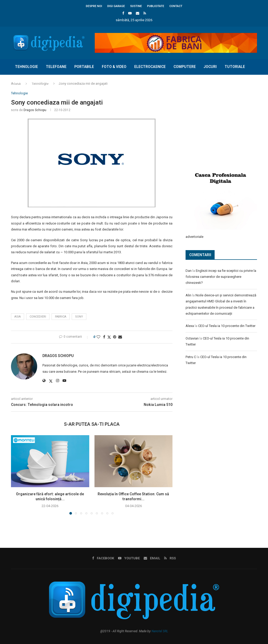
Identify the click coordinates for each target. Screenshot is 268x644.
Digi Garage (116, 6)
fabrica (61, 317)
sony (79, 317)
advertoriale (194, 236)
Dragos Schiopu (35, 110)
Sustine (136, 6)
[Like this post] (98, 337)
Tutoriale (235, 67)
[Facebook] (123, 13)
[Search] (254, 98)
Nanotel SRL (160, 631)
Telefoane (56, 67)
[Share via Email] (120, 337)
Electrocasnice (150, 67)
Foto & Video (114, 67)
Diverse (53, 82)
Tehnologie (26, 67)
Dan (189, 270)
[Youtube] (130, 13)
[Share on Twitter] (109, 337)
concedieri (38, 317)
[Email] (138, 13)
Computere (185, 67)
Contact (176, 6)
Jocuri (210, 67)
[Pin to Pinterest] (115, 337)
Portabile (84, 67)
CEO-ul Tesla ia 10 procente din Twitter (227, 326)
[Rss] (145, 13)
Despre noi (94, 6)
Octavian (192, 338)
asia (18, 317)
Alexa (190, 326)
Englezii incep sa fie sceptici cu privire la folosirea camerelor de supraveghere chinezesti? (221, 277)
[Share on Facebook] (104, 337)
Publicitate (156, 6)
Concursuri (27, 82)
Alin (188, 295)
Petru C (191, 357)
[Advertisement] (225, 126)
